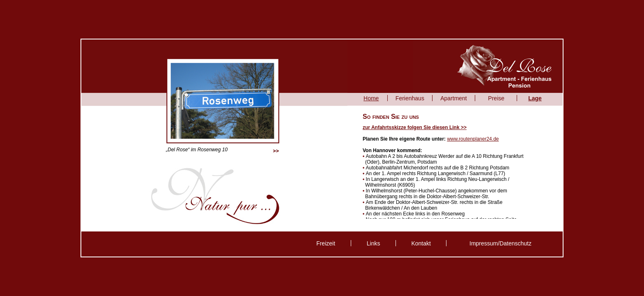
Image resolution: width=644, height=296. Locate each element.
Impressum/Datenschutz (500, 243)
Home (371, 98)
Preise (496, 98)
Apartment (454, 98)
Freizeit (326, 243)
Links (374, 243)
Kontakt (421, 243)
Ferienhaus (410, 98)
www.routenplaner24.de (473, 139)
